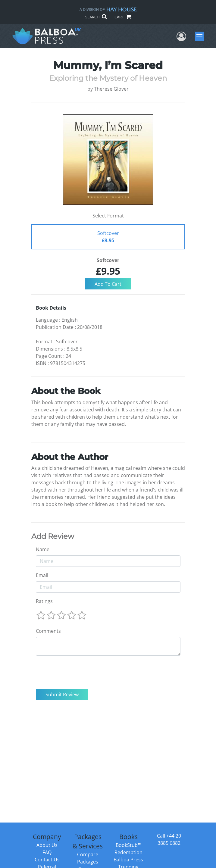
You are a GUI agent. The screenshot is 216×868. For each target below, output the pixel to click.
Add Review (53, 536)
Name (43, 549)
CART (123, 17)
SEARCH (96, 17)
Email (42, 575)
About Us (47, 845)
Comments (48, 631)
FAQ (47, 852)
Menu (200, 36)
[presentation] (82, 672)
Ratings (44, 601)
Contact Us (47, 860)
